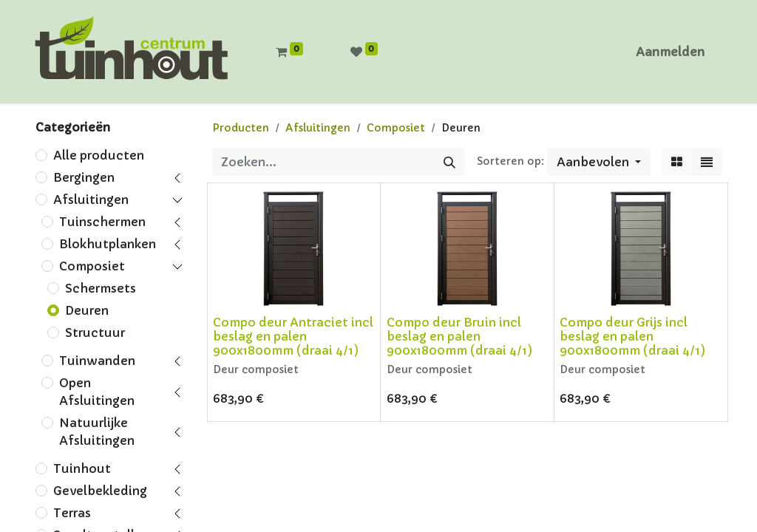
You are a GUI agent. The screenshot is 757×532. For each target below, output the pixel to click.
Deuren (87, 310)
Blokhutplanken (108, 244)
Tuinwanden (97, 361)
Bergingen (84, 177)
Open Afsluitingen (97, 392)
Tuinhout (82, 468)
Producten (241, 128)
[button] (599, 162)
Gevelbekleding (100, 491)
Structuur (95, 332)
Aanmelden (670, 52)
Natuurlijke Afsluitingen (97, 432)
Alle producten (99, 155)
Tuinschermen (102, 222)
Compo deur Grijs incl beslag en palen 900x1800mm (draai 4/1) (632, 336)
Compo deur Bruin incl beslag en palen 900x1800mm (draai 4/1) (459, 336)
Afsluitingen (91, 199)
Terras (72, 513)
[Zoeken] (449, 162)
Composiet (92, 266)
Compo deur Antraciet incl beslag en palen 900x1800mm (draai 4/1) (293, 336)
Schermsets (101, 288)
